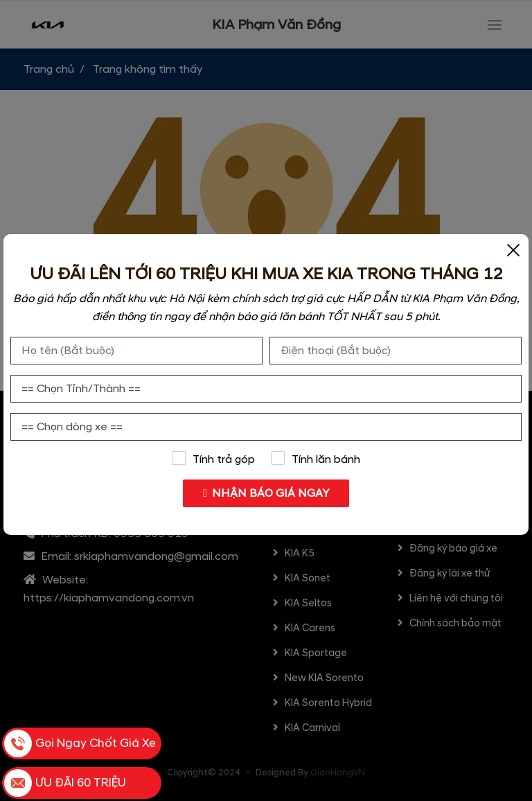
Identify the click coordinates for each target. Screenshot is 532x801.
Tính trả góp (213, 459)
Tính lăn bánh (316, 459)
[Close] (513, 249)
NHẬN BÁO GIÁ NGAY (266, 493)
